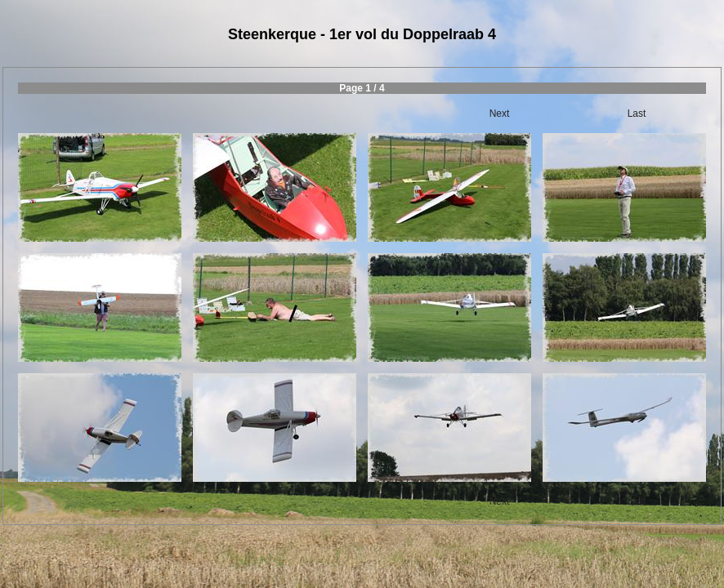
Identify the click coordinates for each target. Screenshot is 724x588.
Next (500, 114)
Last (637, 114)
